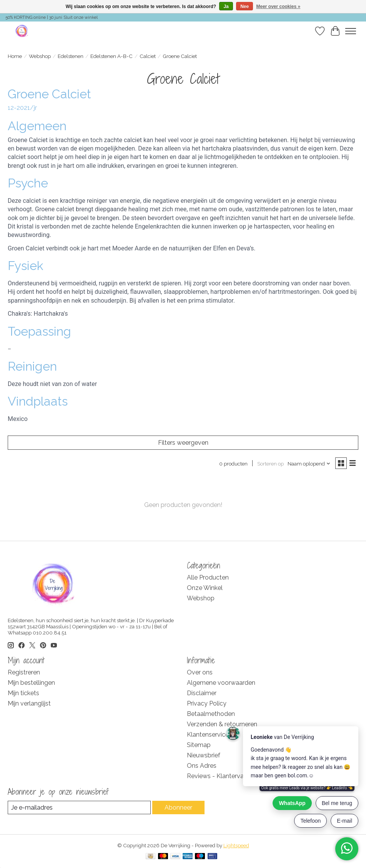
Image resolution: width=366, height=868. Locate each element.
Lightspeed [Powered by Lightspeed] (236, 845)
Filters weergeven (183, 443)
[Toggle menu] (351, 31)
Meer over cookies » (279, 7)
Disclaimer (202, 693)
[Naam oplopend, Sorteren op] (309, 464)
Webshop (40, 56)
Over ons (200, 672)
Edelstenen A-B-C (111, 56)
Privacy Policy (207, 703)
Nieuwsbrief (204, 755)
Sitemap (199, 745)
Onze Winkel (205, 588)
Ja (226, 7)
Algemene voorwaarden (221, 683)
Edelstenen (71, 56)
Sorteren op (270, 464)
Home (15, 56)
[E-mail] (79, 808)
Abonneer (178, 808)
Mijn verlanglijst (29, 703)
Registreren (24, 672)
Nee (245, 7)
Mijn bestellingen (31, 683)
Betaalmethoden (211, 714)
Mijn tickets (23, 693)
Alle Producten (208, 577)
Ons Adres (202, 766)
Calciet (148, 56)
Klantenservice (208, 735)
